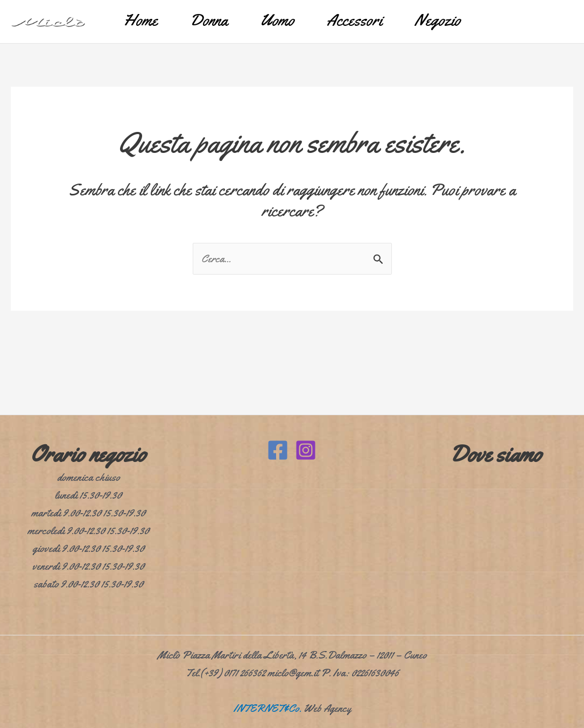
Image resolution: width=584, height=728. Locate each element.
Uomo (277, 20)
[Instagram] (306, 450)
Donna (209, 20)
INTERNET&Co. (268, 708)
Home (140, 20)
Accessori (354, 20)
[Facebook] (278, 450)
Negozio (438, 20)
